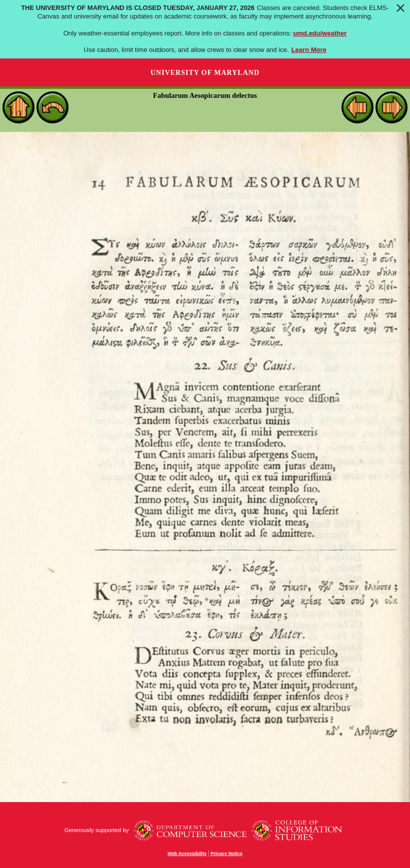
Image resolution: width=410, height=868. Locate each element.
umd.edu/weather (320, 33)
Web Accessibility (187, 854)
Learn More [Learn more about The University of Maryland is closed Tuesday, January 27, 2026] (309, 50)
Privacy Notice (226, 854)
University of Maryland (205, 73)
